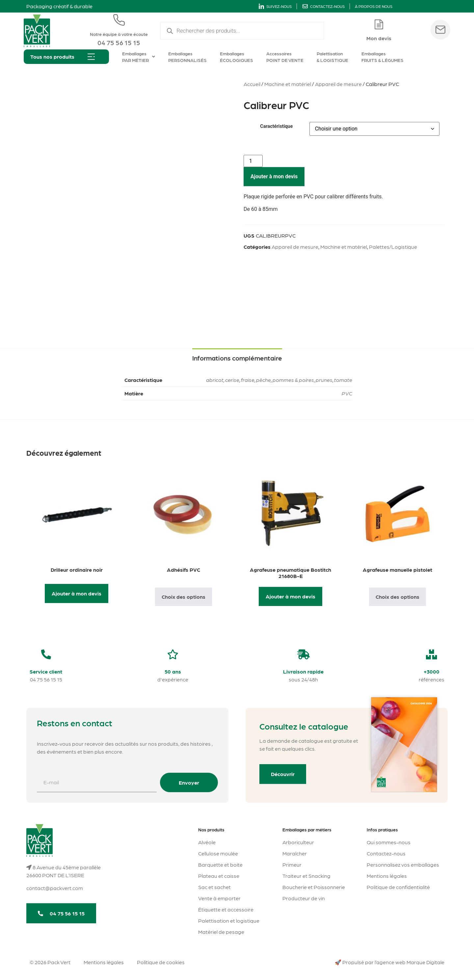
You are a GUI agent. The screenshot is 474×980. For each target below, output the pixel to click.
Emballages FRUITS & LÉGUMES (382, 57)
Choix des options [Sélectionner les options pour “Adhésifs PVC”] (184, 597)
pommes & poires (293, 380)
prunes (324, 380)
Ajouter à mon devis (274, 176)
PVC (347, 393)
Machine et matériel (288, 84)
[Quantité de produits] (253, 161)
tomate (343, 380)
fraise (248, 380)
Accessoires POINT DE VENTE (285, 57)
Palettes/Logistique (393, 247)
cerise (232, 380)
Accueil (252, 84)
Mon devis (379, 38)
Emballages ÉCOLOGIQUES (237, 57)
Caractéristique (276, 127)
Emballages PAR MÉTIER (139, 57)
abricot (215, 380)
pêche (263, 380)
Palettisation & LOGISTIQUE (332, 57)
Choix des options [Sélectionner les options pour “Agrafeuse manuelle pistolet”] (397, 597)
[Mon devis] (379, 24)
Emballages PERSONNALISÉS (187, 57)
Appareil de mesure (338, 84)
